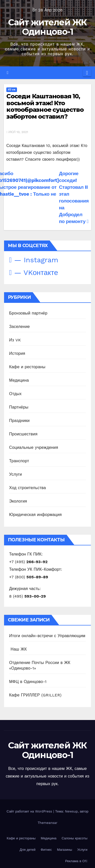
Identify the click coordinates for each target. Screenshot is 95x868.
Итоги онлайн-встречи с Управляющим (47, 636)
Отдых (15, 394)
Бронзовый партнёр (28, 313)
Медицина (19, 380)
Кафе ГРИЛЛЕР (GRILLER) (35, 695)
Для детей (28, 850)
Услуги (15, 474)
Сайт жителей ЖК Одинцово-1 (48, 27)
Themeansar (48, 823)
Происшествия (23, 434)
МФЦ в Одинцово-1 (28, 682)
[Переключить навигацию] (87, 73)
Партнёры (19, 407)
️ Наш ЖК (18, 649)
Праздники (19, 421)
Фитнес (46, 850)
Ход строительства (27, 488)
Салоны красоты (74, 838)
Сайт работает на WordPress (30, 811)
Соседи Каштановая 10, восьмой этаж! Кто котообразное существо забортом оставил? (45, 106)
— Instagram (34, 260)
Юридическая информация (35, 515)
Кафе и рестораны (27, 367)
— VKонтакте (34, 273)
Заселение (20, 327)
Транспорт (19, 461)
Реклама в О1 (76, 861)
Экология (18, 501)
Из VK (12, 90)
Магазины (65, 850)
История (17, 353)
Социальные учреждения (34, 447)
